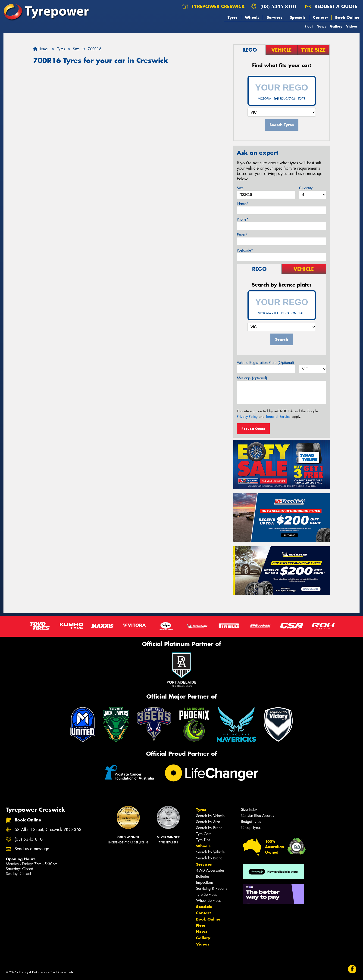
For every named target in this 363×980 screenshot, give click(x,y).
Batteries (203, 876)
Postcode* (245, 250)
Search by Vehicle (210, 816)
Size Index (249, 810)
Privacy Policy (247, 417)
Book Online (347, 17)
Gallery (336, 26)
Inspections (205, 882)
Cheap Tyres (251, 828)
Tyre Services (206, 894)
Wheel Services (208, 900)
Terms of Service (278, 417)
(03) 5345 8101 (279, 6)
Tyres (233, 17)
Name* (243, 204)
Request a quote (331, 6)
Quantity (306, 188)
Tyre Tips (203, 840)
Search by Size (208, 822)
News (321, 26)
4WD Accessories (210, 870)
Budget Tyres (251, 822)
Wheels (252, 17)
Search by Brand (209, 828)
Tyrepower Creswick (214, 6)
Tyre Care (204, 834)
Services (275, 17)
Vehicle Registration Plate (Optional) (265, 363)
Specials (298, 17)
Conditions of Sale (61, 972)
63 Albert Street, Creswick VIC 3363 (48, 830)
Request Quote (253, 429)
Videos (352, 26)
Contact (320, 17)
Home (40, 49)
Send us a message (32, 849)
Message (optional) (252, 378)
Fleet (309, 26)
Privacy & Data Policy (33, 972)
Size (240, 188)
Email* (242, 235)
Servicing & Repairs (212, 888)
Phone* (243, 219)
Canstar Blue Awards (257, 816)
